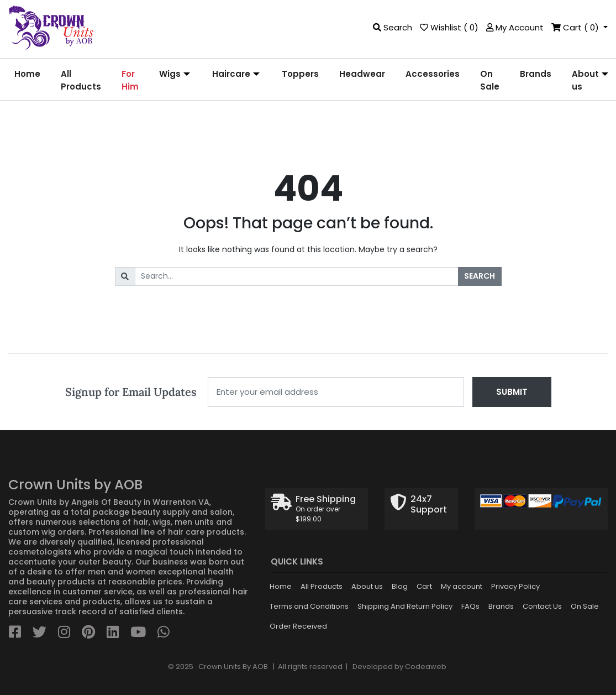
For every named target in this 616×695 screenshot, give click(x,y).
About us (367, 586)
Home (281, 586)
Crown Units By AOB (232, 667)
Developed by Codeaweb (399, 667)
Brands (501, 606)
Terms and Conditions (309, 606)
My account (462, 586)
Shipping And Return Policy (405, 606)
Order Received (298, 626)
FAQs (470, 606)
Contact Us (542, 606)
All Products (322, 586)
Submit (512, 392)
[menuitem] (27, 80)
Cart (424, 586)
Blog (400, 586)
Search (480, 276)
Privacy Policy (515, 586)
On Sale (585, 606)
